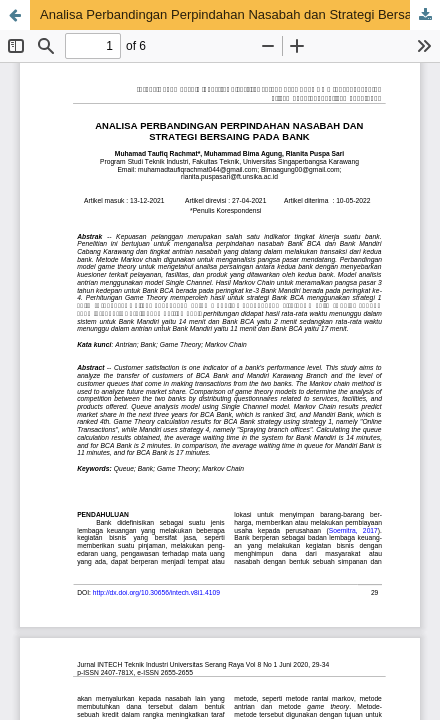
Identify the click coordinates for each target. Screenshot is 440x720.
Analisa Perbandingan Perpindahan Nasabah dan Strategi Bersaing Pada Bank (240, 14)
